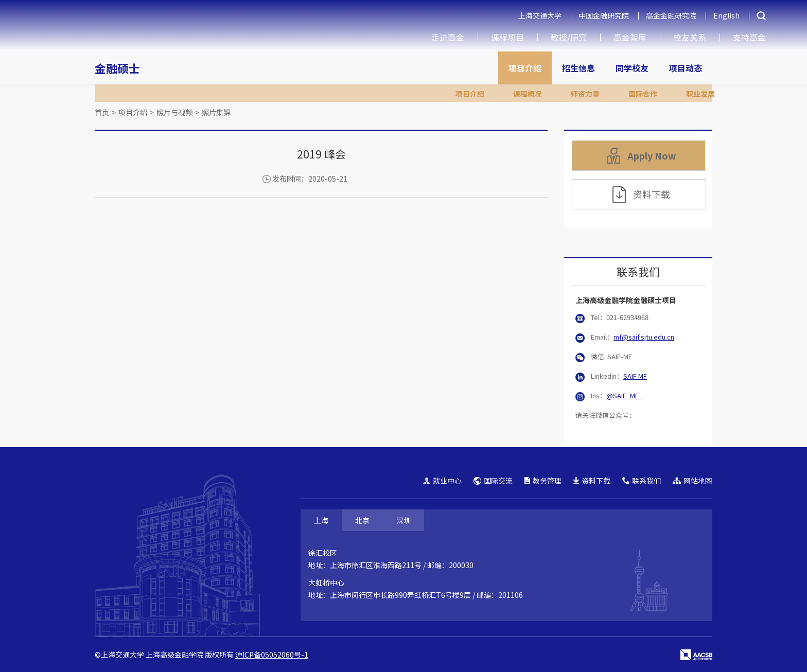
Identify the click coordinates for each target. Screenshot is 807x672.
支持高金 (749, 37)
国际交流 (493, 481)
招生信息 (578, 68)
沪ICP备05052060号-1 (272, 655)
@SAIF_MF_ (624, 395)
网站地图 (692, 481)
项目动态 (686, 68)
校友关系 (690, 37)
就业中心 (442, 481)
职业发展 (700, 94)
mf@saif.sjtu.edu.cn (644, 337)
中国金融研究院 (604, 15)
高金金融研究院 (671, 15)
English (726, 15)
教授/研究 (569, 37)
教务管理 (543, 481)
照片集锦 (216, 112)
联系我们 (642, 481)
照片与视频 (174, 112)
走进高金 (448, 37)
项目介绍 (525, 68)
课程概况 (528, 94)
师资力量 (585, 94)
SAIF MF (635, 376)
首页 (102, 112)
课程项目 (507, 37)
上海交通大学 (540, 15)
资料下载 (641, 195)
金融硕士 (117, 68)
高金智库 (630, 37)
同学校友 (632, 68)
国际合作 (643, 94)
